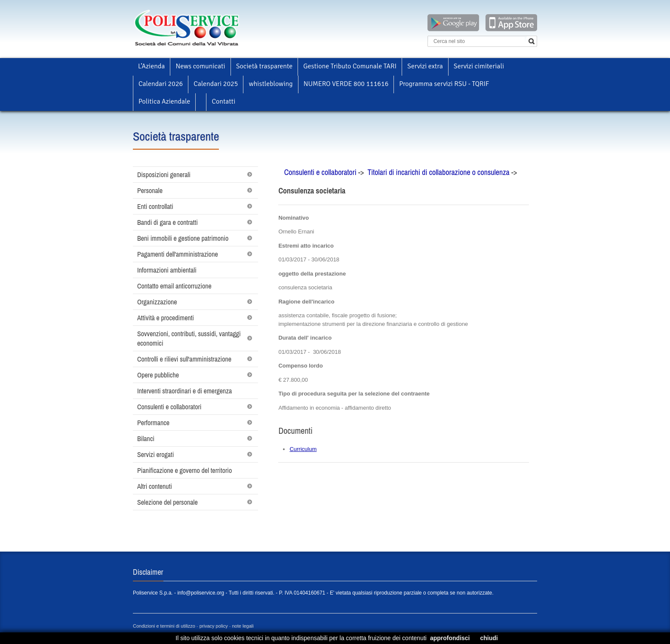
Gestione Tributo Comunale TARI (350, 66)
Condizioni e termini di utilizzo (164, 626)
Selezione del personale (167, 502)
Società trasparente (264, 66)
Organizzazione (157, 302)
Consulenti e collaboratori (169, 407)
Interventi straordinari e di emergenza (184, 391)
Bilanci (146, 439)
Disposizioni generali (164, 175)
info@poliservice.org (201, 593)
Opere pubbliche (158, 375)
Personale (150, 190)
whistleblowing (270, 84)
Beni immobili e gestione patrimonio (183, 238)
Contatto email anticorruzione (174, 286)
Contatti (223, 101)
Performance (153, 423)
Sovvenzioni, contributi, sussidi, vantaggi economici (189, 338)
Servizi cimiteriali (479, 66)
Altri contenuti (155, 486)
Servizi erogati (155, 454)
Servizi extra (425, 66)
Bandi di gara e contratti (167, 222)
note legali (243, 626)
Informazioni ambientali (167, 270)
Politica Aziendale (164, 101)
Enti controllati (155, 206)
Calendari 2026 (161, 84)
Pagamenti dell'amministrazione (178, 254)
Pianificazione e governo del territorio (184, 470)
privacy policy (214, 626)
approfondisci (450, 638)
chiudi (489, 638)
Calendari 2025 (216, 84)
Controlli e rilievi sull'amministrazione (184, 359)
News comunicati (200, 66)
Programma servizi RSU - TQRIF (444, 84)
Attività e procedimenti (166, 318)
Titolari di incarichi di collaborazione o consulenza (439, 172)
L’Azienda (151, 66)
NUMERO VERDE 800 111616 (346, 84)
